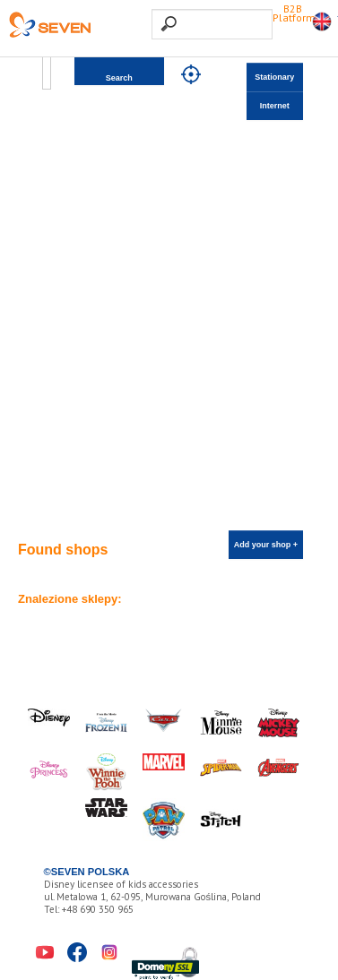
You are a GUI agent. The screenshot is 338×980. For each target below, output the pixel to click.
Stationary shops (274, 82)
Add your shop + (266, 545)
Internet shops (275, 111)
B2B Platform (294, 13)
